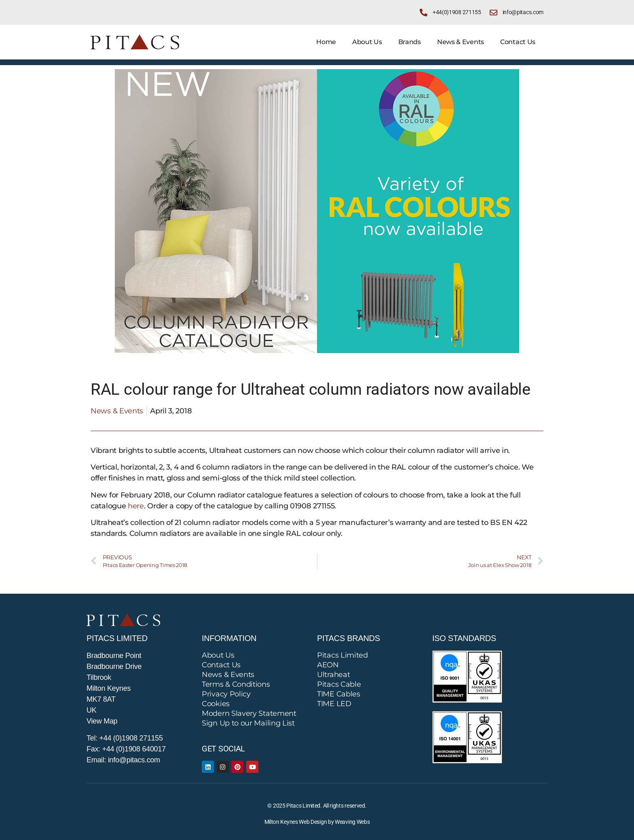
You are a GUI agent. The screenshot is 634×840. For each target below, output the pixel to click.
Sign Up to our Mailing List (248, 723)
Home (326, 42)
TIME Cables (339, 694)
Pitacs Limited (342, 655)
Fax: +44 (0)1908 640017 (126, 749)
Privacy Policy (226, 694)
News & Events (461, 42)
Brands (410, 42)
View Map (102, 721)
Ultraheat (333, 675)
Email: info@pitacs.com (123, 760)
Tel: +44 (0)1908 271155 (125, 738)
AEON (328, 665)
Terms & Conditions (236, 684)
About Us (367, 42)
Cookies (216, 704)
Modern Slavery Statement (249, 713)
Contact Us (518, 42)
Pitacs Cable (339, 684)
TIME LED (334, 704)
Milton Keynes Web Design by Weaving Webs (317, 822)
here (136, 506)
